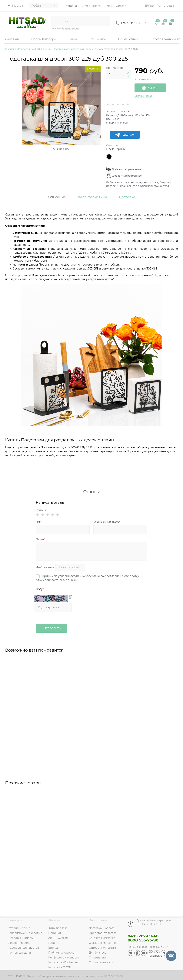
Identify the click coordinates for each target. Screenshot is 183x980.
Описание (113, 145)
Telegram (124, 135)
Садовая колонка (71, 28)
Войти (150, 6)
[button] (128, 73)
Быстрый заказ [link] (143, 96)
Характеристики (92, 197)
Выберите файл (70, 567)
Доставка (127, 197)
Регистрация (166, 6)
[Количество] (118, 75)
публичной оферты (84, 576)
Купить (153, 88)
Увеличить (63, 149)
